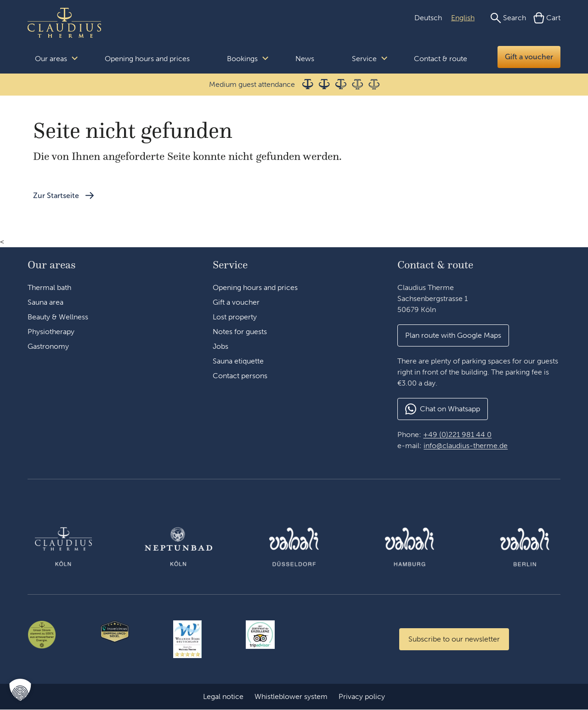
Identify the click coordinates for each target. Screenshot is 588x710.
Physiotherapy (51, 332)
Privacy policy (362, 697)
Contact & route (441, 59)
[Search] (508, 18)
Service (364, 59)
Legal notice (223, 697)
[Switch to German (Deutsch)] (428, 18)
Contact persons (240, 376)
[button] (453, 335)
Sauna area (45, 302)
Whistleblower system (291, 697)
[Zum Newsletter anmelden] (454, 639)
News (305, 59)
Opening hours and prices (147, 59)
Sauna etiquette (238, 361)
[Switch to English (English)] (463, 18)
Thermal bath (49, 287)
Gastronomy (48, 346)
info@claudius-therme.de (466, 446)
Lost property (235, 317)
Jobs (220, 346)
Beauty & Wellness (58, 317)
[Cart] (547, 18)
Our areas (51, 59)
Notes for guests (240, 332)
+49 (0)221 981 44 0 (457, 435)
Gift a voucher (529, 57)
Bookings (242, 59)
